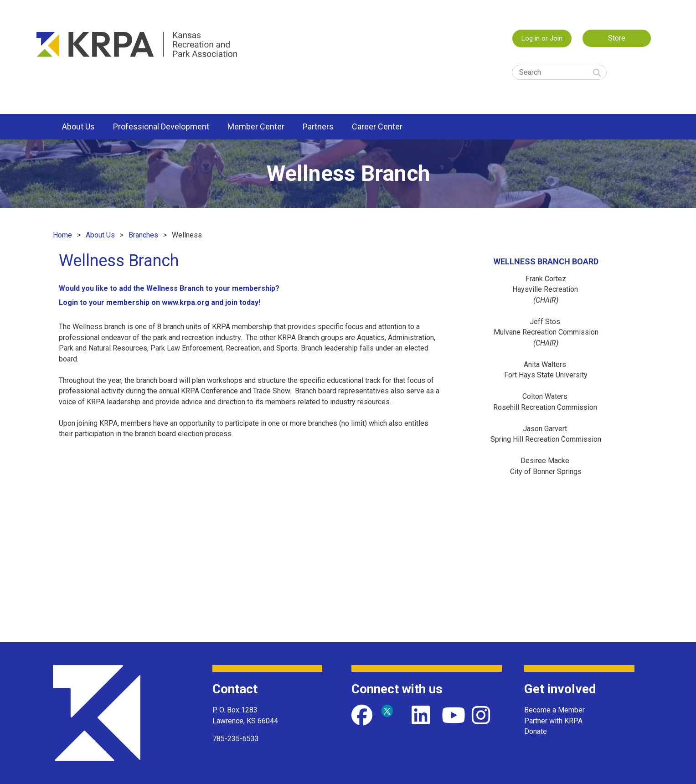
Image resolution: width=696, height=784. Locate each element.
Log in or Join (542, 38)
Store (617, 38)
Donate (536, 731)
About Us (100, 235)
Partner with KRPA (553, 721)
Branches (143, 235)
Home (62, 235)
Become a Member (554, 710)
